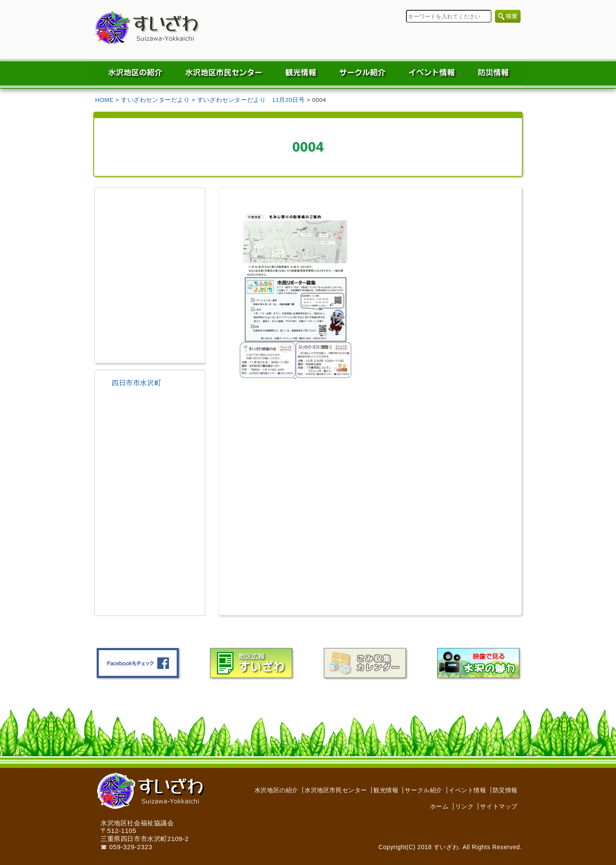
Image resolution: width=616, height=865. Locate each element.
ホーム (439, 806)
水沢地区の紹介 (276, 790)
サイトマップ (499, 806)
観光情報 (386, 790)
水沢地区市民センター (336, 790)
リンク (465, 806)
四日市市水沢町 (136, 383)
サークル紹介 (423, 790)
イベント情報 (468, 790)
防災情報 (505, 790)
